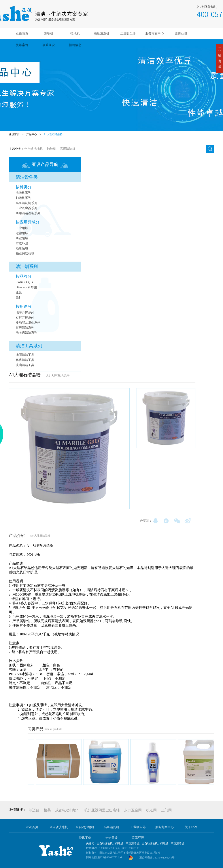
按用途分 (24, 307)
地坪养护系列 (25, 312)
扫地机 (75, 34)
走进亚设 (181, 34)
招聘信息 (75, 45)
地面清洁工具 (25, 355)
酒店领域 (22, 248)
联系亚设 (49, 45)
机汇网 (151, 810)
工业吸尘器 (128, 34)
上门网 (166, 810)
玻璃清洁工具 (25, 365)
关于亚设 (191, 827)
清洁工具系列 (29, 346)
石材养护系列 (25, 317)
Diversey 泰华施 (26, 287)
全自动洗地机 (34, 149)
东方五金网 (133, 810)
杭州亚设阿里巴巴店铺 (102, 810)
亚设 (19, 292)
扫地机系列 (23, 198)
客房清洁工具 (25, 360)
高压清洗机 (102, 34)
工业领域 (22, 228)
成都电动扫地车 (68, 810)
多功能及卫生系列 (28, 323)
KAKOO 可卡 (25, 282)
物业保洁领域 (25, 254)
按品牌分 (24, 276)
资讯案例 (22, 45)
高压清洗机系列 (26, 203)
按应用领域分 (28, 222)
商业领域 (22, 238)
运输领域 (22, 233)
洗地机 (49, 34)
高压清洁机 (68, 149)
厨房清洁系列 (25, 328)
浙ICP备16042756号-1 (110, 857)
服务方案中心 (155, 34)
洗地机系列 (23, 193)
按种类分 (24, 187)
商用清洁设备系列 (28, 213)
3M (18, 298)
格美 (47, 810)
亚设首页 (22, 34)
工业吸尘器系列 (26, 208)
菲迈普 (34, 810)
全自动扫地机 (85, 827)
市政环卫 (22, 243)
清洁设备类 (27, 177)
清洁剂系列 (27, 266)
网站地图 (91, 857)
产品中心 (32, 134)
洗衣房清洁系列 (26, 333)
